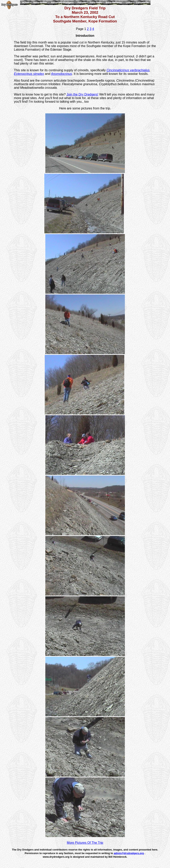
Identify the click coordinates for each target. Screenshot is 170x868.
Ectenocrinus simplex (29, 74)
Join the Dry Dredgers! (82, 94)
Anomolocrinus (61, 74)
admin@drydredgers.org (129, 853)
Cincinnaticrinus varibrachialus (128, 70)
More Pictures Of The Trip (85, 843)
